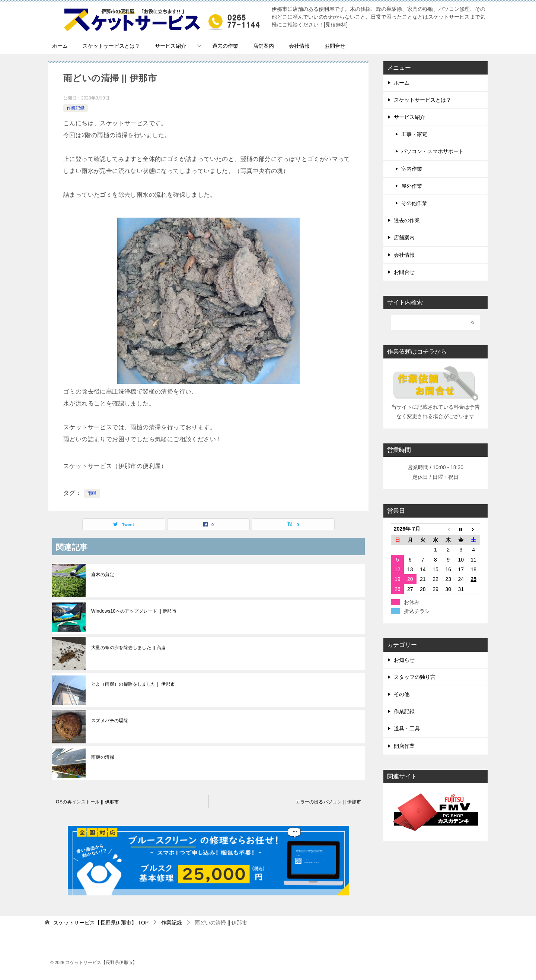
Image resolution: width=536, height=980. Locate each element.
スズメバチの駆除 (110, 721)
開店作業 (404, 746)
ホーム (60, 46)
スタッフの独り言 (415, 677)
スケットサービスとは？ (111, 46)
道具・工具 (407, 728)
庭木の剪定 (103, 575)
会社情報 (299, 46)
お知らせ (404, 660)
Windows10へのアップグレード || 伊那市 (134, 611)
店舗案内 (264, 46)
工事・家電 (414, 134)
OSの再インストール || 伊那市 (87, 802)
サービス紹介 (170, 46)
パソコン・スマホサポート (433, 151)
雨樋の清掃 (103, 757)
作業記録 (76, 108)
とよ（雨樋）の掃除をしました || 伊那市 (133, 684)
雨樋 (92, 493)
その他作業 (414, 203)
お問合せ (335, 46)
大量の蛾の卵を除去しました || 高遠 (129, 648)
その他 (402, 694)
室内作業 (412, 169)
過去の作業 (225, 46)
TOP (101, 923)
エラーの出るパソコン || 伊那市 (328, 802)
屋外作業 (412, 186)
